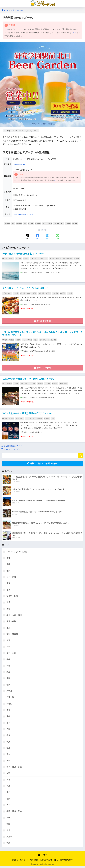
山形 (8, 584)
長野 (8, 666)
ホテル (36, 340)
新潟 (8, 641)
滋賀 (8, 711)
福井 (8, 660)
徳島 (8, 749)
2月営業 (52, 258)
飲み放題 (56, 223)
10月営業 (19, 223)
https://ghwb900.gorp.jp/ (23, 214)
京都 (8, 717)
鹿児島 (9, 838)
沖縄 (8, 845)
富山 (8, 647)
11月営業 (31, 223)
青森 (8, 558)
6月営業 (23, 293)
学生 (4, 384)
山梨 (8, 679)
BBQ (28, 293)
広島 (8, 788)
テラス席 (28, 418)
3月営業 (58, 258)
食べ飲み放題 (64, 384)
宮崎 (8, 826)
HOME (42, 857)
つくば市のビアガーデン (13, 446)
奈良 (8, 724)
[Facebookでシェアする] (38, 237)
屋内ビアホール (44, 340)
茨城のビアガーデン (11, 449)
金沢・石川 (11, 654)
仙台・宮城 (11, 577)
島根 (8, 781)
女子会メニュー (7, 293)
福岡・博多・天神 (14, 813)
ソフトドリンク (43, 258)
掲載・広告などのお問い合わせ (43, 464)
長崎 (8, 819)
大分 (8, 807)
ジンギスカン (20, 418)
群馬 (8, 603)
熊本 (8, 832)
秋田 (8, 571)
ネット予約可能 (47, 223)
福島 (8, 590)
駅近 (62, 223)
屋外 (25, 223)
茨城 (8, 609)
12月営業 (38, 223)
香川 (8, 737)
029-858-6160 (19, 164)
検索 (81, 456)
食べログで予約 (42, 321)
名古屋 (9, 692)
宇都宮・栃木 (12, 597)
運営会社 (15, 862)
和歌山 (9, 705)
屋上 (13, 223)
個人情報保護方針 (67, 862)
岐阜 (8, 673)
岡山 (8, 762)
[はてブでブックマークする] (47, 237)
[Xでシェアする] (27, 237)
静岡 (8, 686)
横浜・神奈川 (12, 635)
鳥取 (8, 775)
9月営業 (7, 223)
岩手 (8, 565)
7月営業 (68, 223)
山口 (8, 794)
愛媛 (8, 743)
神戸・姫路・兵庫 (14, 768)
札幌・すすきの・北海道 (17, 552)
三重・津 (10, 698)
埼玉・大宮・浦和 (14, 616)
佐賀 (8, 800)
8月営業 (75, 223)
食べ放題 (55, 384)
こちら (74, 33)
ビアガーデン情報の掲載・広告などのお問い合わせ (39, 862)
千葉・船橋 (11, 622)
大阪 (8, 730)
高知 (8, 756)
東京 (8, 628)
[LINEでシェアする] (58, 237)
